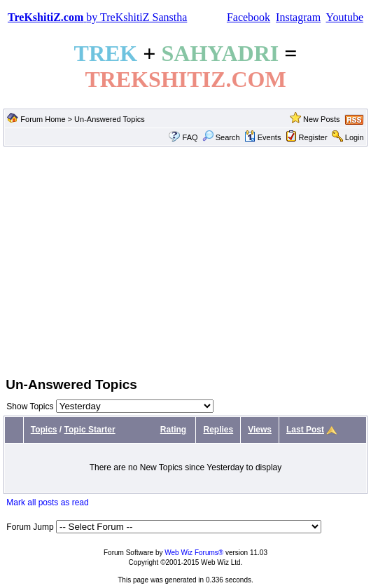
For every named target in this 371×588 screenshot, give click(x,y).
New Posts (322, 119)
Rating (173, 430)
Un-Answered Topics (110, 119)
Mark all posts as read (47, 502)
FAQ (190, 137)
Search (221, 137)
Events (263, 137)
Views (260, 430)
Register (313, 137)
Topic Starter (90, 430)
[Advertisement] (185, 260)
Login (355, 137)
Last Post (305, 430)
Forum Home (43, 119)
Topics (44, 430)
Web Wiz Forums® (194, 553)
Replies (218, 430)
